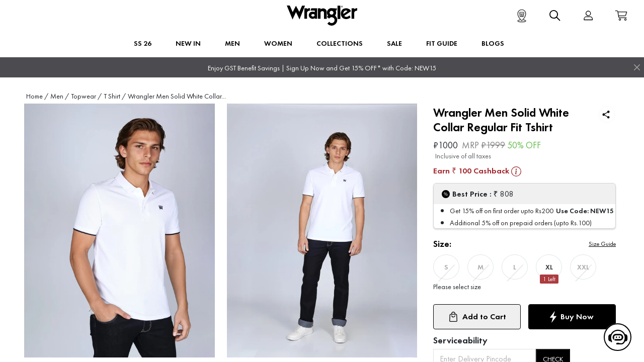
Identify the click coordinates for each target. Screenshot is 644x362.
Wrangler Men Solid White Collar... (177, 96)
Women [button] (278, 43)
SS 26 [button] (143, 43)
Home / (37, 96)
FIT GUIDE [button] (442, 43)
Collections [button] (340, 43)
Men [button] (232, 43)
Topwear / (86, 96)
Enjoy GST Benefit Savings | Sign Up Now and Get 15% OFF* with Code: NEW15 (322, 68)
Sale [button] (394, 43)
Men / (60, 96)
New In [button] (188, 43)
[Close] (637, 67)
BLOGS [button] (493, 43)
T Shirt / (115, 96)
